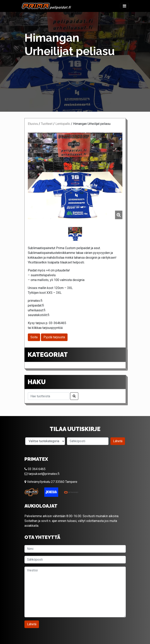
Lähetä (118, 441)
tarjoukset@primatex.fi (42, 474)
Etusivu (33, 124)
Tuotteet (47, 124)
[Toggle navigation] (124, 6)
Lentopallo (63, 124)
